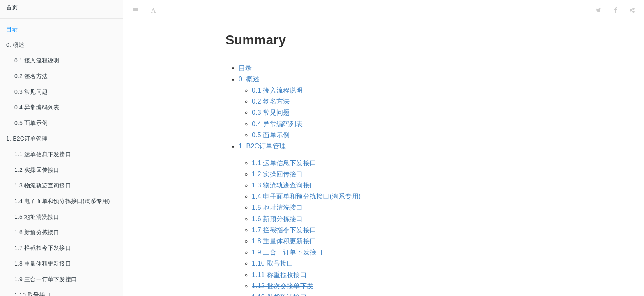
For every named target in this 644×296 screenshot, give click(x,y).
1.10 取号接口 (273, 243)
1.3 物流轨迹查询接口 (43, 185)
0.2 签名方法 (31, 76)
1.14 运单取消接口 (279, 288)
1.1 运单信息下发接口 (43, 154)
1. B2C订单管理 (262, 126)
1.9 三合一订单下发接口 (46, 279)
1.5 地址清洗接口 (37, 217)
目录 (12, 29)
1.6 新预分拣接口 (37, 232)
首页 (12, 7)
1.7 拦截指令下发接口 (43, 248)
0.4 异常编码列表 (37, 107)
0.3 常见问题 (31, 92)
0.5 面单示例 (31, 123)
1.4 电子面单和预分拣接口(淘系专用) (62, 201)
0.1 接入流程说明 (37, 60)
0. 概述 (249, 59)
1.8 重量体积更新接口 (43, 264)
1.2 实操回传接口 (37, 170)
